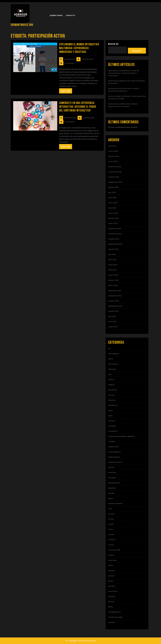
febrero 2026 (114, 156)
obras (111, 565)
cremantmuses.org (22, 25)
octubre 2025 (114, 177)
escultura (112, 478)
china (110, 410)
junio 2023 (112, 322)
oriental (111, 571)
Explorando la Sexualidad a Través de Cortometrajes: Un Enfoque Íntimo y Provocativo (124, 73)
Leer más (66, 91)
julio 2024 (112, 254)
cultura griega (114, 457)
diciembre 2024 (115, 229)
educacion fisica (115, 462)
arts (110, 374)
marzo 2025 (113, 213)
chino (110, 416)
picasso (111, 576)
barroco (112, 395)
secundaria (113, 591)
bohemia (112, 400)
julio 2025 (112, 192)
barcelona (113, 390)
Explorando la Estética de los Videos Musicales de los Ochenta (123, 105)
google (111, 493)
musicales (112, 560)
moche (111, 534)
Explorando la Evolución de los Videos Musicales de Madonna (124, 90)
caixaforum (113, 405)
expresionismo (114, 483)
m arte (111, 519)
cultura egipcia (114, 452)
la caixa (111, 514)
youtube (112, 622)
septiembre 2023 (115, 306)
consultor (112, 426)
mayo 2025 (113, 203)
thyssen (111, 602)
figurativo (112, 488)
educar (111, 467)
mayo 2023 (113, 327)
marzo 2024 (113, 275)
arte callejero (114, 354)
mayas (111, 524)
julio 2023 (112, 316)
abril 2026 (112, 146)
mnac (111, 529)
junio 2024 (112, 260)
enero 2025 (113, 223)
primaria (112, 586)
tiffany (111, 607)
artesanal (112, 369)
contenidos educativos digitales (121, 436)
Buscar (137, 51)
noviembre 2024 (115, 234)
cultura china (113, 447)
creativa (112, 441)
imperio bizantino (115, 503)
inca (110, 509)
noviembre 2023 (115, 296)
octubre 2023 (114, 301)
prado (111, 581)
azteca (111, 380)
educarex (112, 472)
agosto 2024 (113, 249)
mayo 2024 (113, 265)
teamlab (112, 596)
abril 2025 (112, 208)
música (111, 555)
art (109, 349)
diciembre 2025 (115, 167)
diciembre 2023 (115, 291)
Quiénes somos (56, 15)
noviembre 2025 (115, 172)
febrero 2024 (114, 280)
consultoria (113, 431)
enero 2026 (113, 161)
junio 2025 (112, 198)
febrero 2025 (114, 218)
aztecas (112, 385)
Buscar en (113, 44)
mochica (112, 540)
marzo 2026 (113, 151)
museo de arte (114, 550)
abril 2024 (112, 270)
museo (111, 545)
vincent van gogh (115, 617)
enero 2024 (113, 285)
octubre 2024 (114, 239)
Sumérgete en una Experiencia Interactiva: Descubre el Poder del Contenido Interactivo (78, 107)
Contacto (70, 15)
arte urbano (113, 364)
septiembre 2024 (115, 244)
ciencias (112, 421)
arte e (111, 359)
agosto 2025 (113, 187)
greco (111, 498)
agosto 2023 (113, 311)
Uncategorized (114, 612)
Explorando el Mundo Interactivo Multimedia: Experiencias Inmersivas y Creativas (79, 48)
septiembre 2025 (115, 182)
